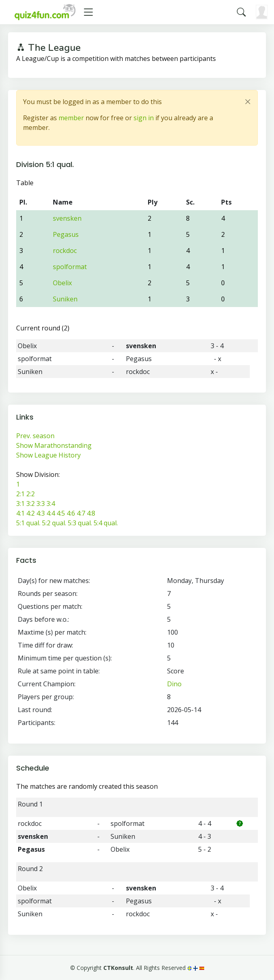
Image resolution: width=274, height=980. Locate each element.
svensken (67, 218)
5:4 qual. (106, 523)
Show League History (48, 455)
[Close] (248, 102)
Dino (174, 684)
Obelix (62, 283)
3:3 (41, 504)
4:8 (91, 513)
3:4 (51, 504)
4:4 (51, 513)
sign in (144, 118)
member (71, 118)
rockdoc (65, 251)
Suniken (65, 299)
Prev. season (35, 436)
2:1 (20, 494)
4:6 (71, 513)
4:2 (30, 513)
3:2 (30, 504)
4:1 (20, 513)
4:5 (61, 513)
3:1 (20, 504)
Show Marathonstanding (54, 445)
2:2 (30, 494)
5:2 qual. (54, 523)
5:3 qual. (80, 523)
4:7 (81, 513)
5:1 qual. (28, 523)
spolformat (70, 267)
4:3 (41, 513)
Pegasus (66, 234)
